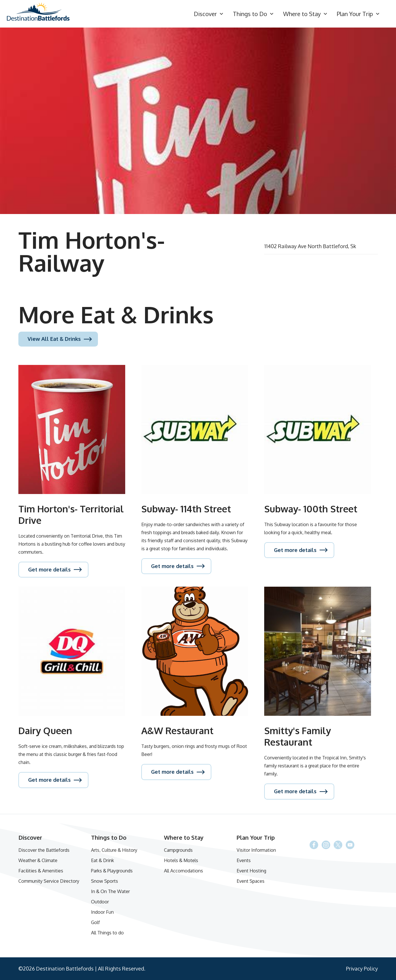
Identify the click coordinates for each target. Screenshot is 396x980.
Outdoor (100, 902)
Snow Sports (105, 881)
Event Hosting (251, 871)
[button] (209, 14)
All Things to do (107, 933)
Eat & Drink (103, 860)
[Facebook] (338, 845)
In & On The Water (110, 891)
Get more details (49, 569)
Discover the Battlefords (44, 850)
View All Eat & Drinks (54, 339)
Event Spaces (251, 881)
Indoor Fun (102, 912)
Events (244, 860)
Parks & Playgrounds (112, 871)
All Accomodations (183, 871)
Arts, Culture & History (114, 850)
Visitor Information (256, 850)
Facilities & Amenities (41, 871)
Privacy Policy (362, 969)
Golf (95, 922)
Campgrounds (178, 850)
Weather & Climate (38, 860)
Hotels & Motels (181, 860)
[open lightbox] (198, 121)
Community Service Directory (49, 881)
